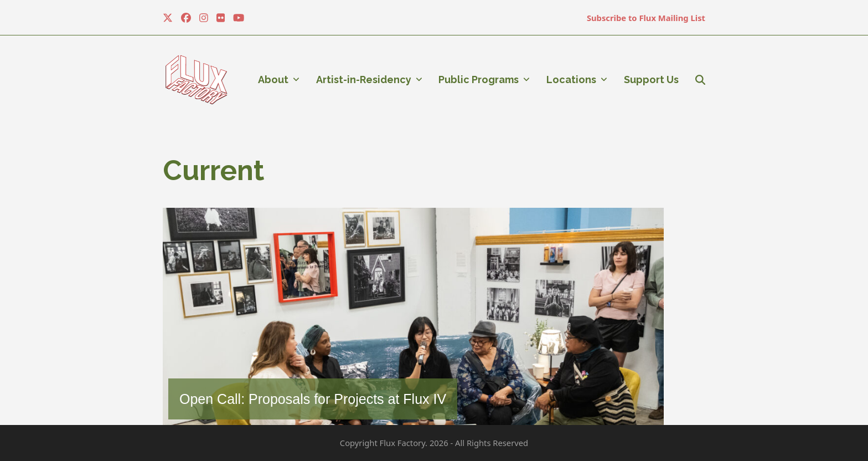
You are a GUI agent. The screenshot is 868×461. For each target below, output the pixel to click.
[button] (700, 80)
